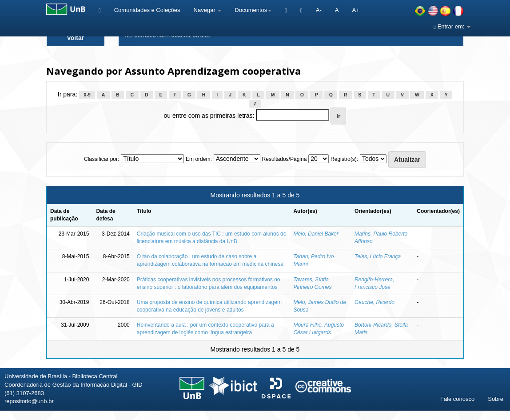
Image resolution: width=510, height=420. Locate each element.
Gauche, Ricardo (375, 302)
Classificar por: (102, 159)
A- (319, 10)
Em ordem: (199, 159)
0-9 (87, 95)
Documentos (253, 10)
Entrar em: (452, 26)
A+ (355, 10)
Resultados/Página (285, 159)
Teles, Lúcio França (378, 256)
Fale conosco (457, 399)
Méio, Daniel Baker (316, 234)
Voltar (76, 38)
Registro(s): (344, 159)
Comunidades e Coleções (147, 10)
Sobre (496, 399)
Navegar (208, 10)
